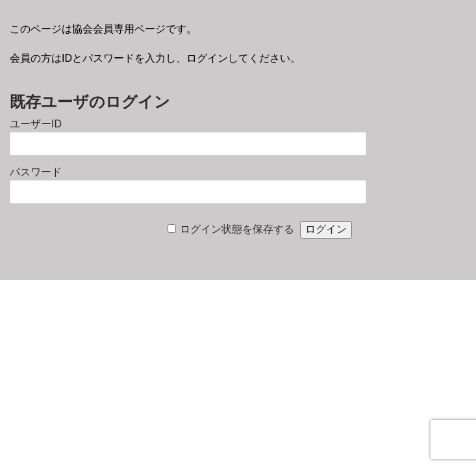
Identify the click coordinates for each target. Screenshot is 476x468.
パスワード (36, 172)
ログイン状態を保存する (237, 229)
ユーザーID (36, 124)
